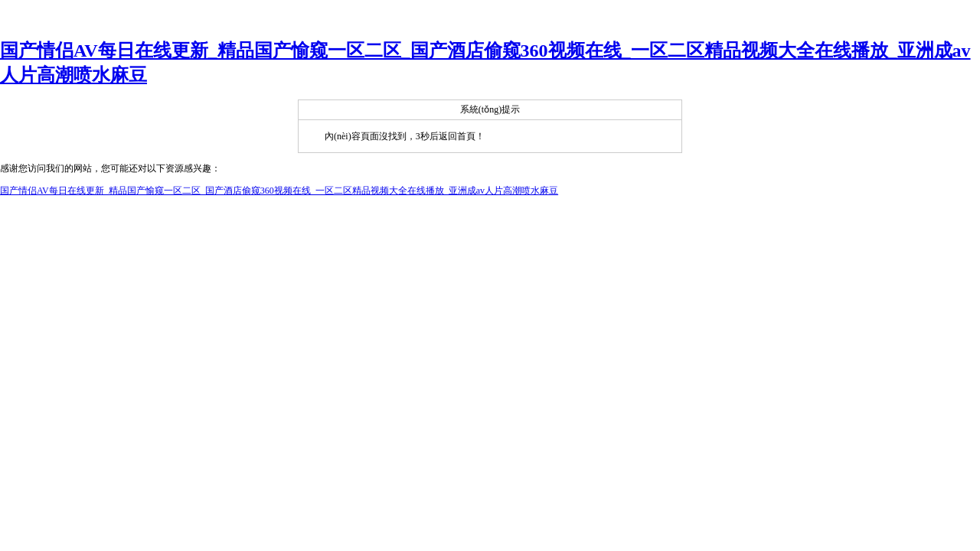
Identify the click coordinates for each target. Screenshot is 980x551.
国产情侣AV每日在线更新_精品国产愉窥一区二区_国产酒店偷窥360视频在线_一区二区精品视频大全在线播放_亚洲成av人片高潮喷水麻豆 (279, 191)
